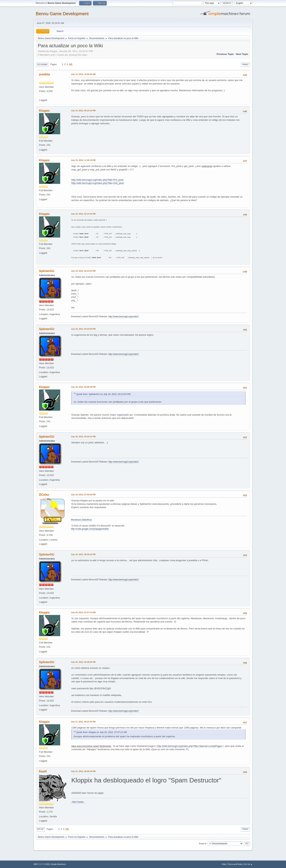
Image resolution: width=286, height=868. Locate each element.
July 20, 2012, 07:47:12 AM (83, 612)
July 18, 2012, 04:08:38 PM (83, 387)
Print (245, 65)
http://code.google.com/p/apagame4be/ (90, 529)
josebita (45, 74)
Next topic (242, 54)
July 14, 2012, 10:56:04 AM (83, 74)
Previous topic (225, 54)
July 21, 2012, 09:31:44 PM (83, 722)
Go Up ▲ (248, 864)
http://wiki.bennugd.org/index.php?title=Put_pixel (97, 180)
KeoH (43, 771)
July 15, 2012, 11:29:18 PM (83, 160)
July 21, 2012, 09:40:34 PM (83, 771)
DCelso (44, 495)
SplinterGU (47, 271)
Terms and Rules (235, 864)
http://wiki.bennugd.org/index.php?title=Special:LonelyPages (190, 746)
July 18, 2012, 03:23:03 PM (83, 271)
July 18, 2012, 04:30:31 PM (83, 437)
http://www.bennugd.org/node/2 (123, 317)
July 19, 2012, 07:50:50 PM (83, 495)
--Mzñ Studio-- (78, 802)
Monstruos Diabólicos (81, 520)
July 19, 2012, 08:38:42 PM (83, 554)
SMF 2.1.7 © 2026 (42, 864)
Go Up (40, 829)
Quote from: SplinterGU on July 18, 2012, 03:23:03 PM (103, 394)
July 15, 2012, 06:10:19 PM (83, 111)
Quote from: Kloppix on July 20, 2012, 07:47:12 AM (102, 732)
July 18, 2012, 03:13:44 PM (83, 214)
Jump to (203, 844)
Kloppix (44, 111)
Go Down (42, 65)
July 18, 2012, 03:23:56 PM (83, 329)
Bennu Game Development (62, 14)
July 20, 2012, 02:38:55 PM (83, 662)
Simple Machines (58, 864)
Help (224, 864)
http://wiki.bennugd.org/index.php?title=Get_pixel (98, 183)
